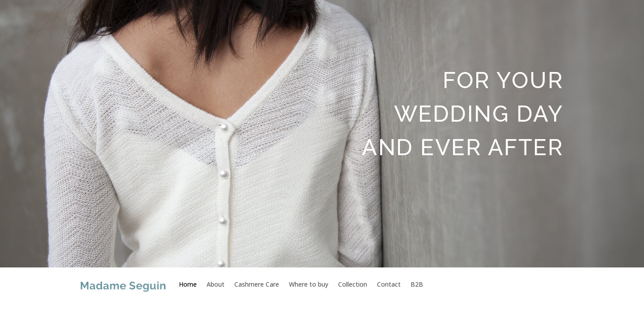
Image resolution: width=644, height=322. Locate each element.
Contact (389, 284)
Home (188, 284)
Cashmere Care (257, 284)
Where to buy (309, 284)
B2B (417, 284)
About (216, 284)
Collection (353, 284)
